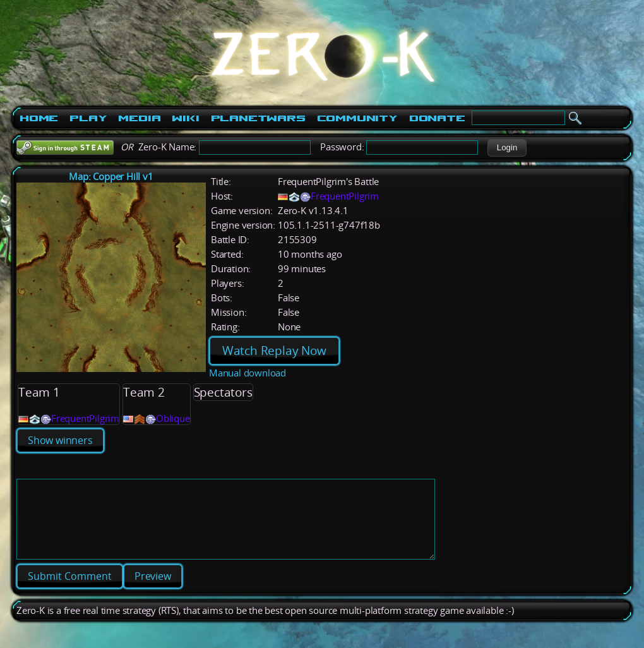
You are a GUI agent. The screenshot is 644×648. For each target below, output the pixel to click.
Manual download (247, 373)
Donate (437, 118)
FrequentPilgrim (345, 196)
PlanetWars (258, 118)
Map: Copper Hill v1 (111, 177)
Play (88, 118)
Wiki (185, 118)
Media (139, 118)
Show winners (60, 440)
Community (357, 118)
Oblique (173, 418)
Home (39, 118)
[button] (507, 148)
